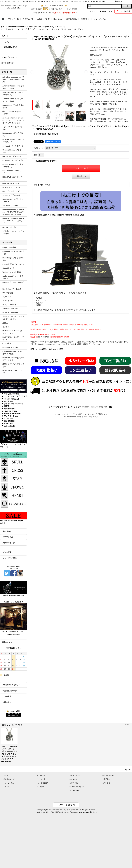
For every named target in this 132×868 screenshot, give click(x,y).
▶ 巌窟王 (6, 406)
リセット (128, 725)
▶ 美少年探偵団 (8, 421)
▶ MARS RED (8, 423)
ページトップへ (126, 770)
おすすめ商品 (8, 537)
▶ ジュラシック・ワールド (13, 404)
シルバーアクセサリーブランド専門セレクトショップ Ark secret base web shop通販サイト (66, 812)
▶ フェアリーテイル (10, 416)
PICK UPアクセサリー (11, 685)
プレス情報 (7, 552)
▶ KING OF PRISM (10, 411)
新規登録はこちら (106, 11)
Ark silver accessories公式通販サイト (13, 596)
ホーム (6, 775)
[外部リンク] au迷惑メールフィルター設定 (46, 349)
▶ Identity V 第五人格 (11, 399)
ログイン (92, 11)
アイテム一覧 (41, 779)
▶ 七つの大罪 (7, 418)
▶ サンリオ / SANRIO (11, 394)
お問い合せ (7, 702)
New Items (7, 531)
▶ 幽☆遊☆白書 (8, 409)
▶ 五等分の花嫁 (8, 426)
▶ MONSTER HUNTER (11, 414)
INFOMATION (74, 791)
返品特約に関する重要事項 (46, 161)
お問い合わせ (81, 176)
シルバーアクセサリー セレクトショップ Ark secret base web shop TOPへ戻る (81, 407)
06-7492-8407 (44, 337)
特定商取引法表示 (10, 691)
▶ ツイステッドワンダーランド (14, 396)
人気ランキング (9, 543)
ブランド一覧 (41, 775)
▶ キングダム (7, 401)
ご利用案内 (7, 696)
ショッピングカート (10, 783)
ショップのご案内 (10, 558)
